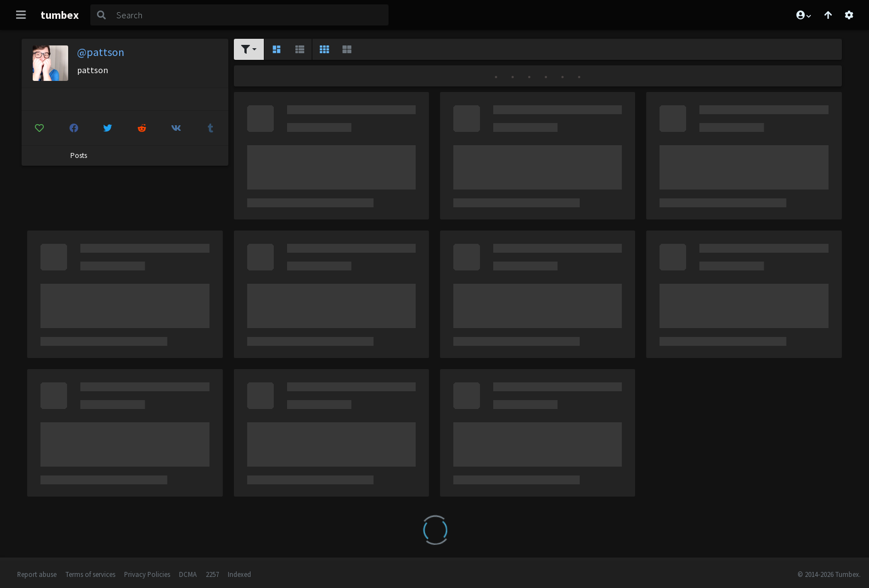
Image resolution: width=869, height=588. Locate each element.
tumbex (60, 15)
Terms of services (90, 574)
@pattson (101, 52)
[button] (803, 15)
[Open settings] (849, 15)
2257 (212, 574)
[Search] (250, 15)
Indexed (239, 574)
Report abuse (37, 574)
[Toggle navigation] (21, 15)
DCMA (188, 574)
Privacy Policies (147, 574)
